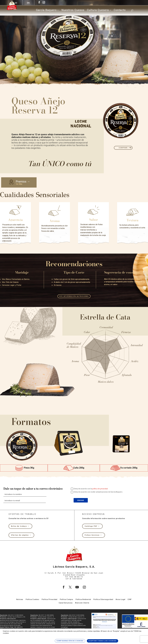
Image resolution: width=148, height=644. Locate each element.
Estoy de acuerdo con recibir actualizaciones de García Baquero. (97, 492)
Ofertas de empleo (20, 535)
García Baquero (46, 11)
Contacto (120, 11)
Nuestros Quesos (73, 11)
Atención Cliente (82, 603)
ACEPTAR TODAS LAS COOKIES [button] (103, 641)
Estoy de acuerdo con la (89, 489)
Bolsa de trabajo (19, 526)
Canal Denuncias (66, 603)
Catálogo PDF (91, 526)
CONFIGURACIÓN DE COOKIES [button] (70, 641)
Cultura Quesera (98, 11)
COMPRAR (123, 148)
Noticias (20, 600)
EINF (130, 600)
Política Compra (67, 600)
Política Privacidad (50, 600)
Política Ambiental (83, 600)
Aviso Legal (120, 600)
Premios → (21, 182)
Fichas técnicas (92, 535)
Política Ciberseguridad (103, 600)
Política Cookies (32, 600)
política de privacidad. (100, 489)
